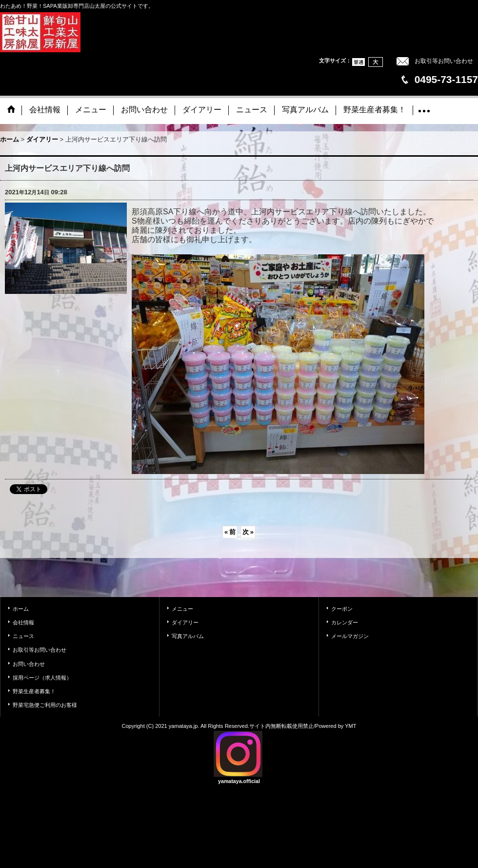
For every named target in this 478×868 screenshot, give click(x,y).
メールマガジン (350, 636)
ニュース (23, 636)
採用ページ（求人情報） (42, 678)
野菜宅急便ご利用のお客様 (45, 705)
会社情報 (23, 622)
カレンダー (345, 622)
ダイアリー (185, 622)
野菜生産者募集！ (34, 691)
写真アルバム (188, 636)
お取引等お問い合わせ (444, 61)
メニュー (182, 609)
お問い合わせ (29, 664)
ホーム (21, 609)
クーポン (342, 609)
